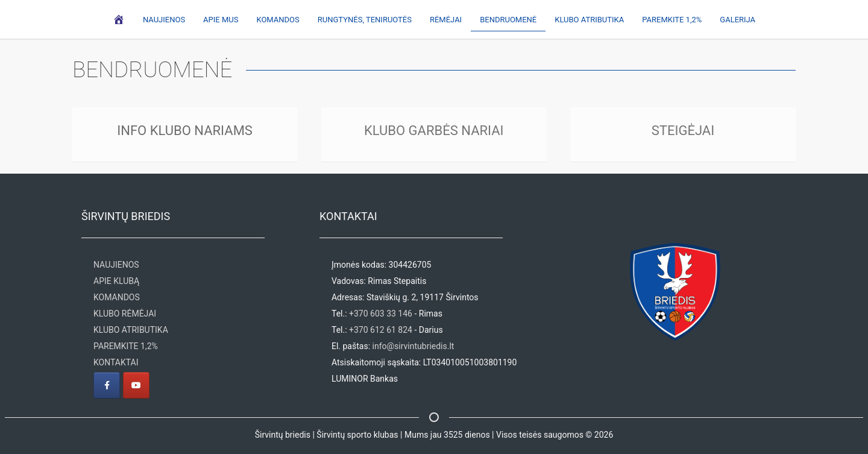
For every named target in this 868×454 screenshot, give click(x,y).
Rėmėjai (446, 20)
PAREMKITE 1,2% (126, 346)
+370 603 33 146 (381, 314)
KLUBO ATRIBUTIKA (131, 330)
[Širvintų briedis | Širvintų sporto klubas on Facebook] (107, 385)
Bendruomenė (508, 20)
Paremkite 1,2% (672, 20)
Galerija (737, 20)
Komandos (278, 20)
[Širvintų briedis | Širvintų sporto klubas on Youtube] (136, 385)
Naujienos (164, 20)
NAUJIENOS (116, 265)
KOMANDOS (117, 297)
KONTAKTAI (116, 362)
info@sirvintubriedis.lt (414, 346)
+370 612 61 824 (381, 330)
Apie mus (221, 20)
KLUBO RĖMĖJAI (125, 314)
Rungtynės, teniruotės (365, 20)
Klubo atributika (589, 20)
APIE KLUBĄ (116, 281)
